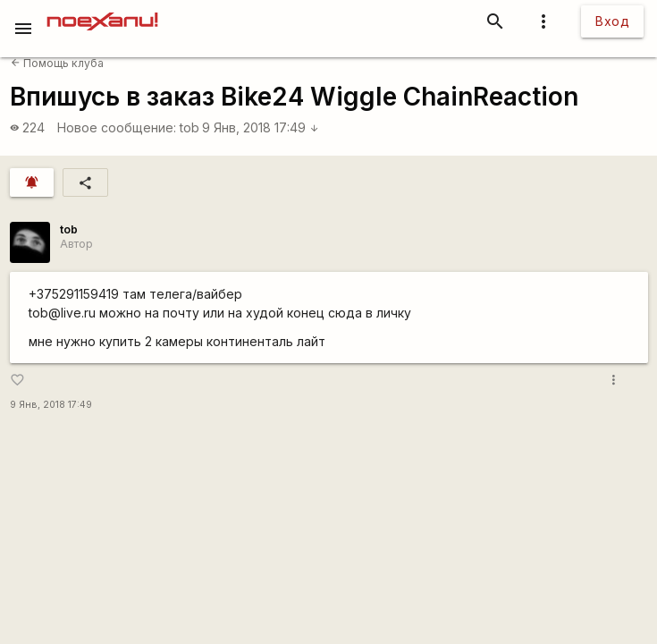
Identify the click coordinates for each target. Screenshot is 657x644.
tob (190, 127)
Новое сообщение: (117, 127)
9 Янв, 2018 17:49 (261, 127)
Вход (612, 21)
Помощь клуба (57, 63)
